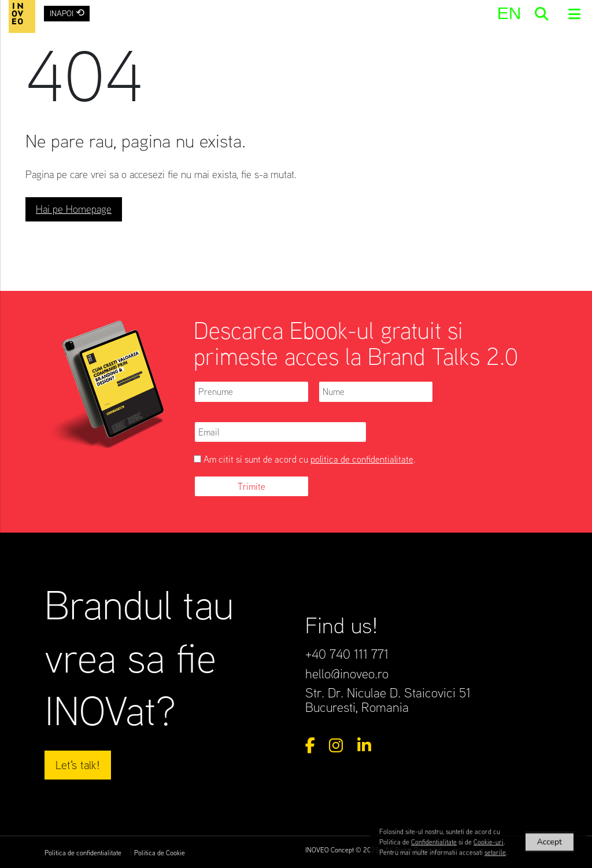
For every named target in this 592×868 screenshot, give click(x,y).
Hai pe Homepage (74, 209)
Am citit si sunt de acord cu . (305, 459)
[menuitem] (509, 13)
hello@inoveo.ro (347, 673)
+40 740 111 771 (347, 653)
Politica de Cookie (160, 853)
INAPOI (67, 12)
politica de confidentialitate (362, 459)
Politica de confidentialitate (83, 853)
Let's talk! (78, 765)
